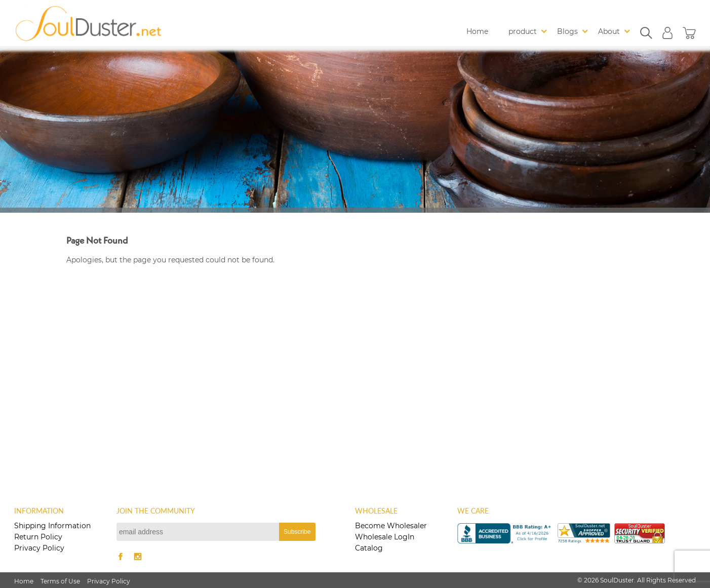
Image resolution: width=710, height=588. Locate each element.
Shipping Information (52, 526)
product (523, 31)
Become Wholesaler (391, 526)
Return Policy (38, 537)
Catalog (369, 548)
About (609, 31)
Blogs (567, 31)
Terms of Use (60, 581)
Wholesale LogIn (385, 537)
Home (477, 31)
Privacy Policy (39, 548)
